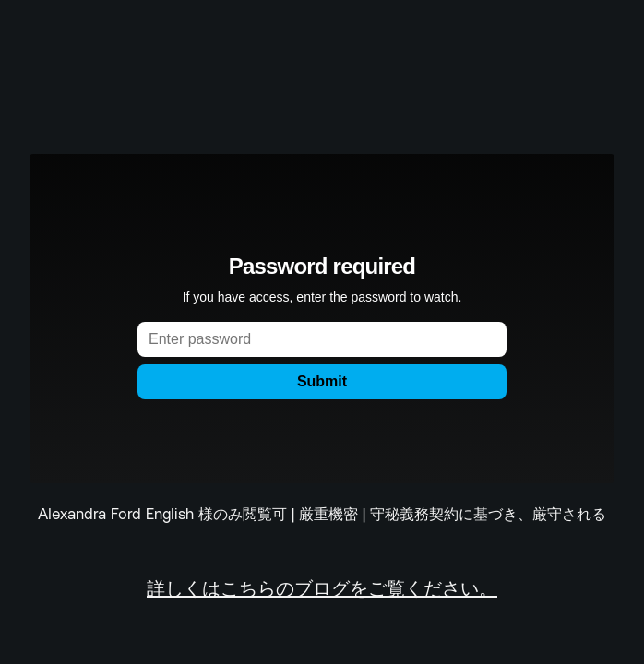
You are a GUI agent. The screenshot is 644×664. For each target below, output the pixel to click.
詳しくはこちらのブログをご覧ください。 (322, 590)
